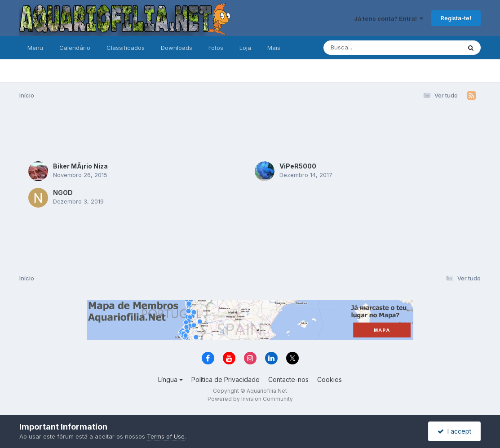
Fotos (216, 48)
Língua (170, 379)
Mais (274, 48)
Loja (245, 48)
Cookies (330, 379)
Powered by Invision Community (250, 399)
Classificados (126, 48)
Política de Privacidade (226, 379)
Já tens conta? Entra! (389, 18)
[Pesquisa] (368, 48)
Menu (35, 48)
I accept (454, 431)
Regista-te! (456, 18)
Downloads (177, 48)
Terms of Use (166, 436)
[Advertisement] (250, 129)
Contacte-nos (288, 379)
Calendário (75, 48)
